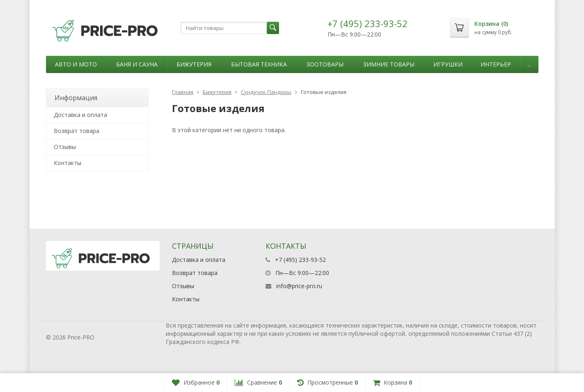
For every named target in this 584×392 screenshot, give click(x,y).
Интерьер (496, 64)
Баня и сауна (137, 64)
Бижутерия (194, 64)
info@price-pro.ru (299, 286)
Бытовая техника (259, 64)
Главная (183, 92)
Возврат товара (77, 131)
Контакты (68, 163)
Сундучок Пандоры (266, 92)
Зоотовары (325, 64)
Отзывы (65, 147)
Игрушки (448, 64)
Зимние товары (389, 64)
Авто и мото (76, 64)
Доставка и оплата (80, 115)
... (529, 64)
